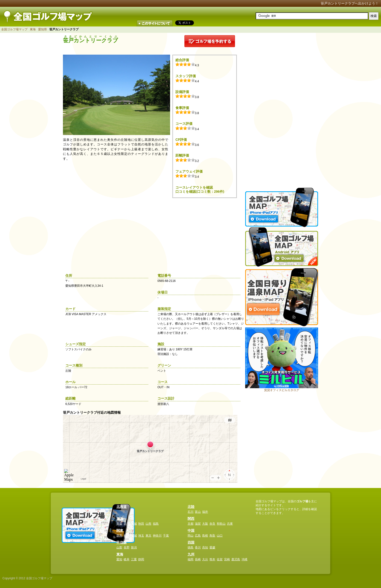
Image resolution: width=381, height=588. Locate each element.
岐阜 (127, 559)
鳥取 (212, 536)
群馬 (119, 536)
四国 (191, 542)
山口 (220, 536)
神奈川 (157, 536)
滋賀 (198, 524)
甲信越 (121, 542)
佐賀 (220, 559)
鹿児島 (236, 559)
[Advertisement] (282, 108)
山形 (148, 524)
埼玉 (141, 536)
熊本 (212, 559)
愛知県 (43, 29)
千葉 (166, 536)
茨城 (134, 536)
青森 (119, 524)
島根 (205, 536)
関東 (120, 530)
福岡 (190, 559)
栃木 (127, 536)
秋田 (141, 524)
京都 (190, 524)
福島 (156, 524)
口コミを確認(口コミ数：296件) (200, 192)
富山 (198, 512)
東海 (33, 29)
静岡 (141, 559)
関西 (191, 519)
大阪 (205, 524)
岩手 (127, 524)
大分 (205, 559)
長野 (127, 547)
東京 (148, 536)
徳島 (190, 547)
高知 (205, 547)
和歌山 (221, 524)
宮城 (134, 524)
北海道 (121, 507)
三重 (134, 559)
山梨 (119, 547)
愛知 (119, 559)
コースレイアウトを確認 (194, 187)
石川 (190, 512)
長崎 (198, 559)
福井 (205, 512)
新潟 (134, 547)
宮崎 (227, 559)
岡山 (190, 536)
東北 (120, 519)
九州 (191, 554)
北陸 (191, 507)
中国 (191, 530)
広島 (198, 536)
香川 (198, 547)
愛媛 (212, 547)
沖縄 (244, 559)
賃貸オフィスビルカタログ (282, 390)
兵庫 (230, 524)
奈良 (212, 524)
